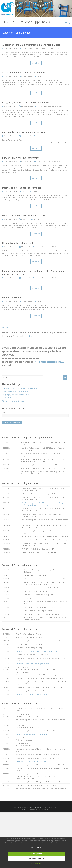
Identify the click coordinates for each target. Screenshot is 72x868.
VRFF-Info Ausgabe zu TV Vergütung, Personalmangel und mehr (36, 651)
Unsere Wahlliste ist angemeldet (19, 243)
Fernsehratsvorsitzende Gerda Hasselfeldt (24, 216)
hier (30, 336)
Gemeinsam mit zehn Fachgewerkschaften (25, 73)
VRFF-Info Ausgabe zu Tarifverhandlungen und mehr (33, 664)
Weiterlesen (36, 63)
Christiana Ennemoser (11, 49)
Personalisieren (36, 863)
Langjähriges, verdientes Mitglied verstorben (26, 103)
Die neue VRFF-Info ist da (15, 298)
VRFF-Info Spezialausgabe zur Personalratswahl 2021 (33, 762)
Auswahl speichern (36, 859)
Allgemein (39, 49)
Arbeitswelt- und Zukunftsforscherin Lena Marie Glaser (31, 45)
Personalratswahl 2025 (49, 247)
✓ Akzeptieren (36, 854)
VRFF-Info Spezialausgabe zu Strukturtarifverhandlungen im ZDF (36, 734)
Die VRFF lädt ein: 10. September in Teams (24, 132)
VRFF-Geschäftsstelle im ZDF (50, 362)
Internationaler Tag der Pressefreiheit (22, 188)
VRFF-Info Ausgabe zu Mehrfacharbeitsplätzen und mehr (34, 694)
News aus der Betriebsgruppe (51, 49)
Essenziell (36, 848)
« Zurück (5, 327)
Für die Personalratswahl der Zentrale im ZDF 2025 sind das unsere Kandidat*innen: (34, 273)
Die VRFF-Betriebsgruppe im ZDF (28, 22)
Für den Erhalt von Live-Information (21, 158)
